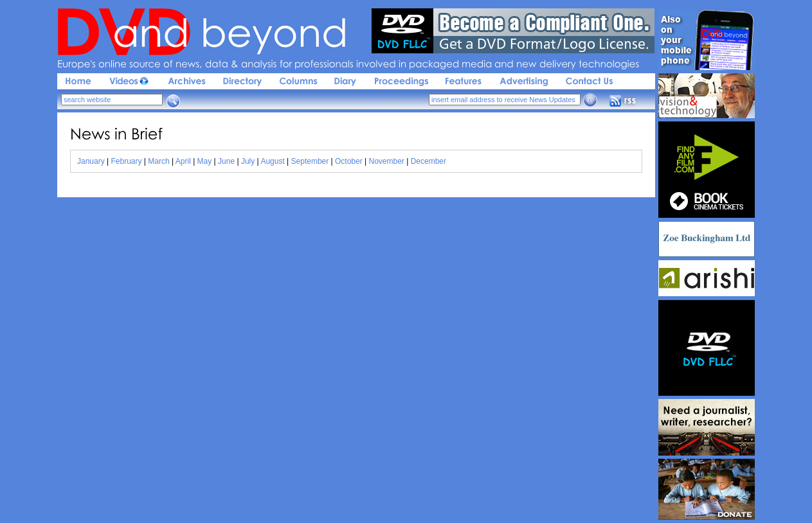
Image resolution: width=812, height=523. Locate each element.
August (272, 161)
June (226, 161)
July (248, 161)
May (205, 161)
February (127, 161)
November (387, 161)
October (349, 161)
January (91, 161)
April (183, 161)
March (158, 161)
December (429, 161)
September (310, 161)
